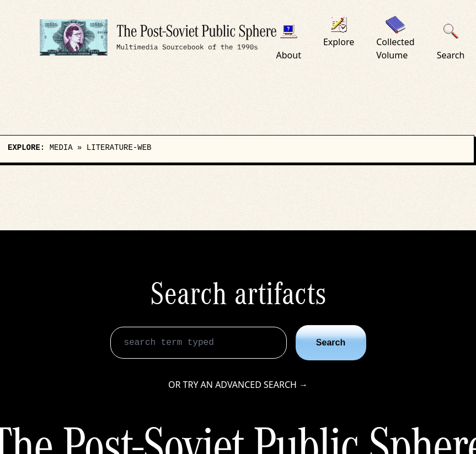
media (61, 148)
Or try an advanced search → (238, 385)
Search (331, 342)
